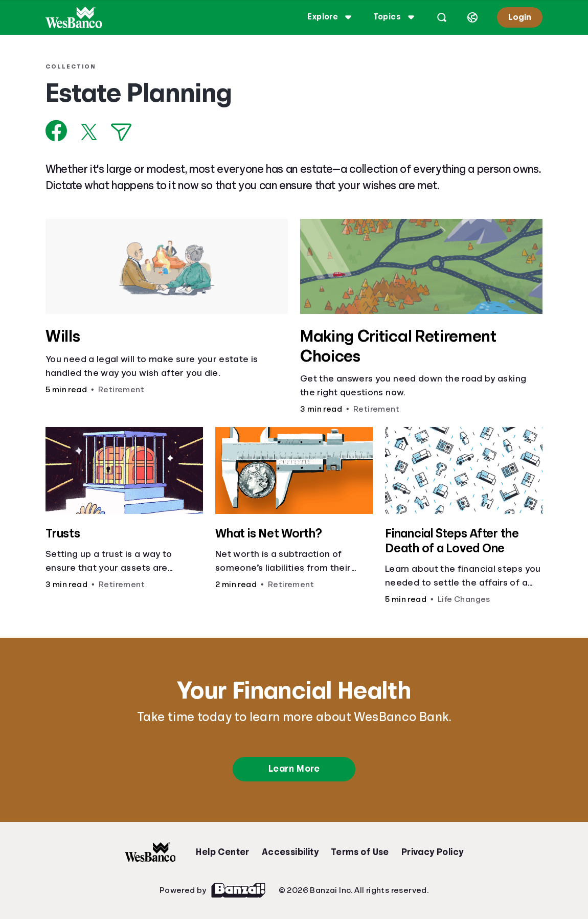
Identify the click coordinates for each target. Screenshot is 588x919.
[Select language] (472, 17)
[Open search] (442, 17)
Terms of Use (360, 852)
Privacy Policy (433, 852)
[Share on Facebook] (56, 131)
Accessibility (290, 852)
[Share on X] (89, 132)
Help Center (222, 852)
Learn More (294, 769)
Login (520, 17)
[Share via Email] (121, 132)
